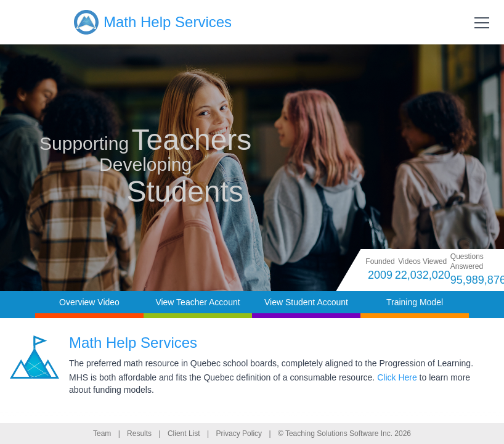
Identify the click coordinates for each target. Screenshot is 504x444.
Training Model (415, 302)
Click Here (397, 377)
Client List (184, 434)
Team (102, 434)
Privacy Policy (239, 434)
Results (139, 434)
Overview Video (89, 302)
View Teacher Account (197, 302)
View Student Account (306, 302)
